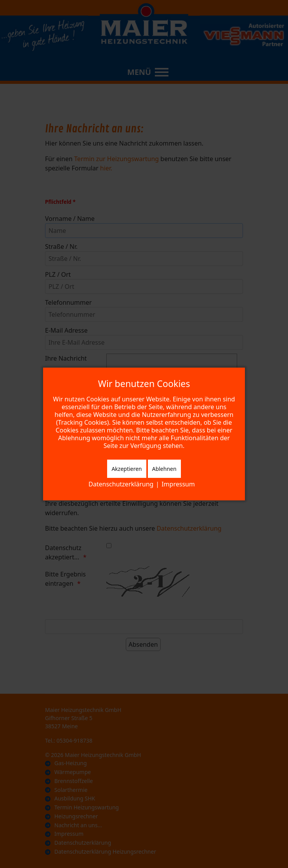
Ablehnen (164, 469)
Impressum (178, 484)
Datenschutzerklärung (121, 484)
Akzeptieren (127, 469)
